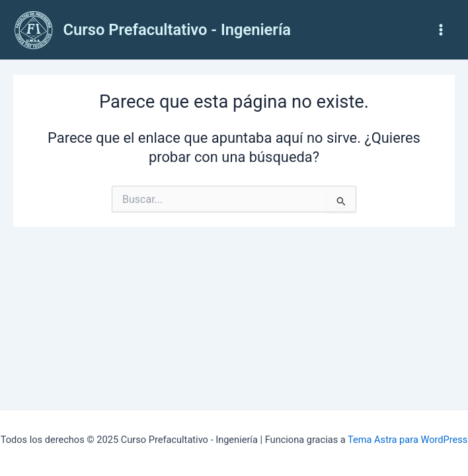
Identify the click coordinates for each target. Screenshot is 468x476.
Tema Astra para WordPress (408, 440)
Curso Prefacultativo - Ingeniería (177, 30)
